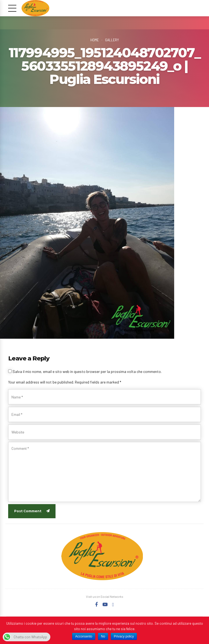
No (103, 636)
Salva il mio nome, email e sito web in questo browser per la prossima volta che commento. (87, 371)
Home (94, 40)
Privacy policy (124, 636)
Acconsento (84, 636)
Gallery (112, 40)
